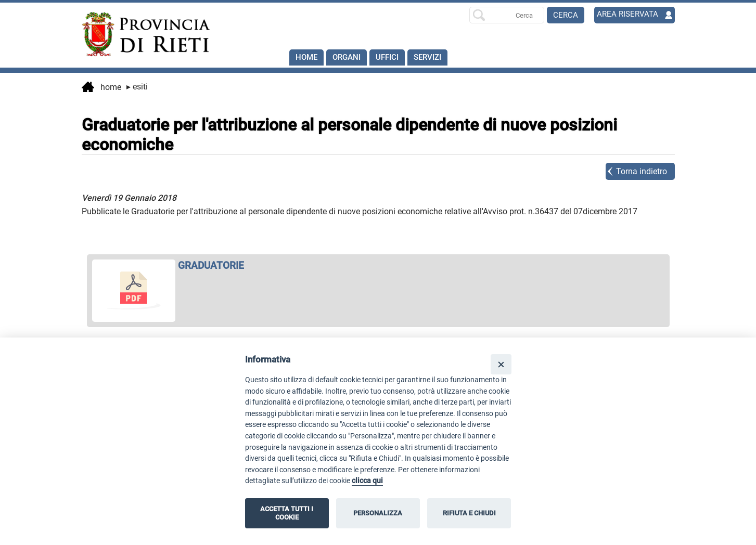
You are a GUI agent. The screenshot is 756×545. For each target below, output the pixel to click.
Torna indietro (642, 171)
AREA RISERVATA (629, 15)
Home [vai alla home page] (101, 88)
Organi (349, 57)
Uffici (392, 57)
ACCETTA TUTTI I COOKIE (287, 513)
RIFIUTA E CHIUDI (469, 513)
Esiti (137, 87)
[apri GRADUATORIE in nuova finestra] (378, 265)
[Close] (501, 364)
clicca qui (367, 481)
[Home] (141, 34)
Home (307, 57)
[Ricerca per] (507, 15)
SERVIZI (435, 57)
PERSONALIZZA (378, 513)
